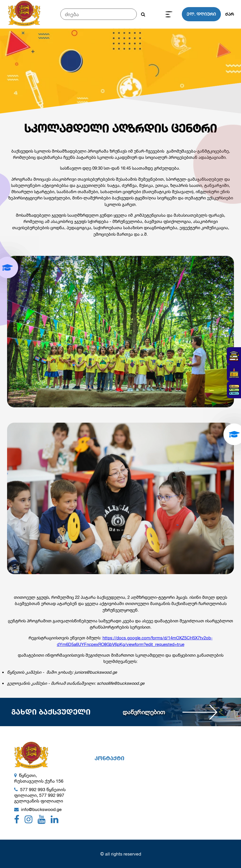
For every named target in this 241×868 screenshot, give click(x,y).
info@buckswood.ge (41, 809)
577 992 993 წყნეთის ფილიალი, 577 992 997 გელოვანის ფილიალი (40, 795)
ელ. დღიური (201, 14)
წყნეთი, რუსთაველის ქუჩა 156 (39, 778)
